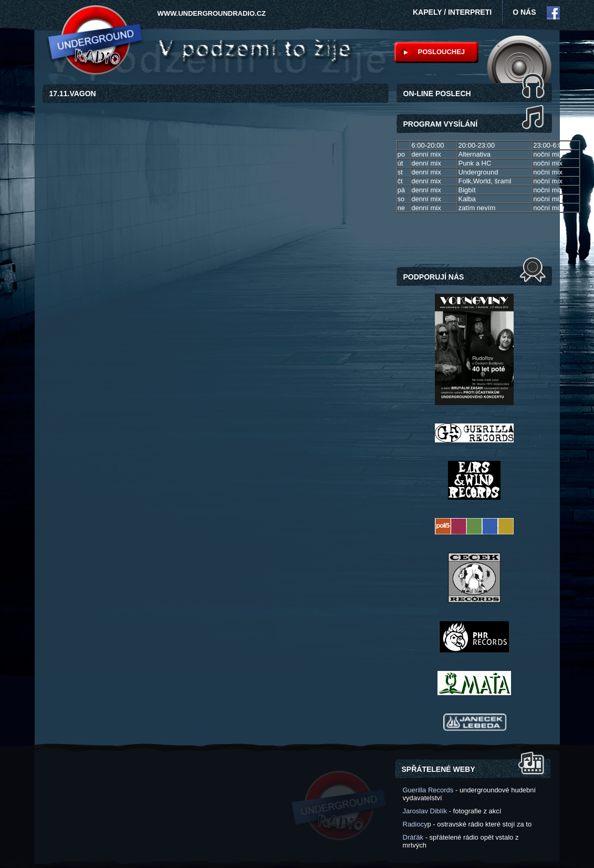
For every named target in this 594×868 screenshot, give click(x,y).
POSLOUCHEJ (442, 52)
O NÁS (524, 12)
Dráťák (413, 837)
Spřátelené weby (439, 769)
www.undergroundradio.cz (212, 13)
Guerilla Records (428, 790)
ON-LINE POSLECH (437, 94)
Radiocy (415, 824)
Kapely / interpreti (452, 12)
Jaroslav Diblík (425, 811)
